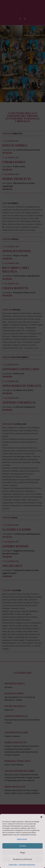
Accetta (22, 846)
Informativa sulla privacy (27, 865)
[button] (41, 817)
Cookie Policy (13, 865)
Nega (23, 853)
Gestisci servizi (22, 839)
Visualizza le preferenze (22, 859)
